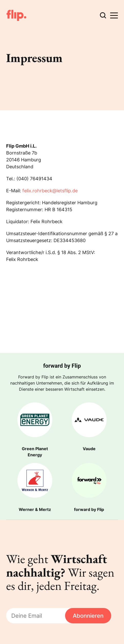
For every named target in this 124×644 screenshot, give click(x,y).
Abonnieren (88, 616)
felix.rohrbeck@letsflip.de (50, 191)
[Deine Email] (36, 616)
